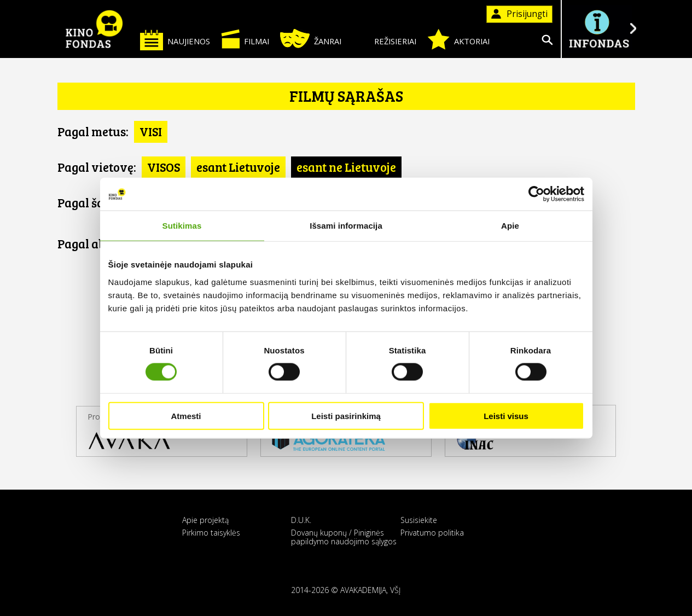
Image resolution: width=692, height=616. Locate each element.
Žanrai (311, 39)
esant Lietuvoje (238, 167)
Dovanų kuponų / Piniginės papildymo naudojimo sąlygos (344, 537)
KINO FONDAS (95, 29)
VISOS (164, 167)
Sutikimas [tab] (182, 226)
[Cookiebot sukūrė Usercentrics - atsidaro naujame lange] (536, 194)
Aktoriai (458, 39)
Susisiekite (419, 520)
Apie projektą (205, 520)
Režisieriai (384, 39)
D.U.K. (301, 520)
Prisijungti (519, 14)
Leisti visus (506, 415)
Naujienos (175, 40)
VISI (151, 131)
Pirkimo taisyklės (211, 533)
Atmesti (186, 415)
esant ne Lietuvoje (346, 167)
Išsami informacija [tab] (346, 226)
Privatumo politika (432, 533)
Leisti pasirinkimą (346, 415)
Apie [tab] (510, 226)
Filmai (245, 39)
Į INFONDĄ (599, 29)
